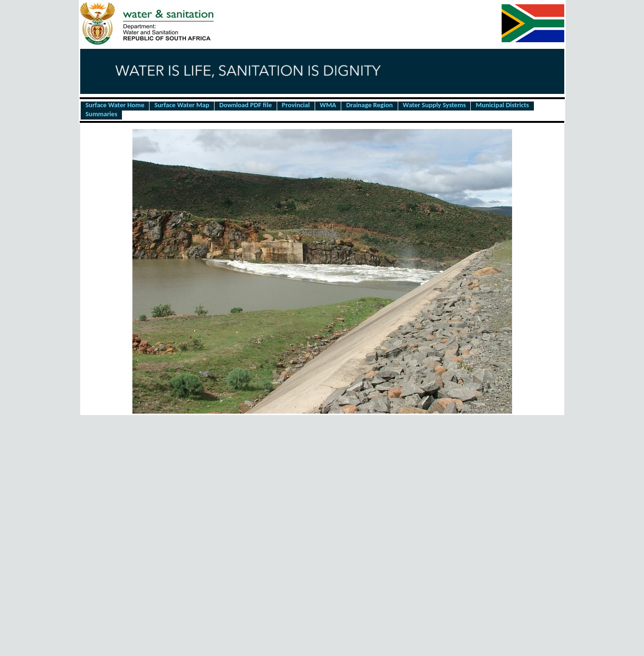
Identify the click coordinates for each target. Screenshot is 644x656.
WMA (328, 105)
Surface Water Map (182, 105)
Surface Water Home (115, 105)
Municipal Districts (502, 105)
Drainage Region (369, 105)
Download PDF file (246, 105)
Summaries (101, 114)
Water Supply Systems (434, 105)
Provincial (296, 105)
